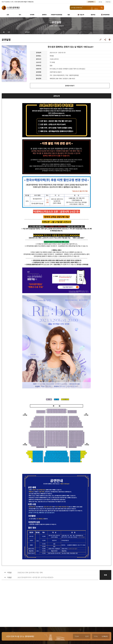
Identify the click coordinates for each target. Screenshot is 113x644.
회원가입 (108, 2)
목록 (105, 575)
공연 (9, 32)
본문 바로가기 (0, 0)
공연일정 (27, 32)
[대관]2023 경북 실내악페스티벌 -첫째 (30, 572)
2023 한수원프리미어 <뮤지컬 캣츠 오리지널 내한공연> (36, 577)
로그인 (100, 2)
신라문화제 (91, 2)
